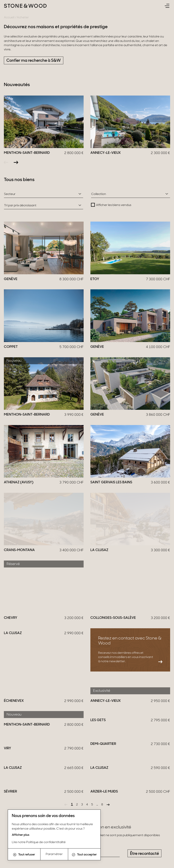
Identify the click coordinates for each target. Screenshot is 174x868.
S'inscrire (159, 830)
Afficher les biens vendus (114, 205)
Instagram (14, 801)
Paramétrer (54, 854)
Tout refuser (24, 855)
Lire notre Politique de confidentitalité (39, 842)
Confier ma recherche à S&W (34, 61)
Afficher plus (21, 835)
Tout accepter (84, 855)
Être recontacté (144, 599)
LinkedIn (34, 801)
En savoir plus (28, 670)
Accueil (9, 18)
